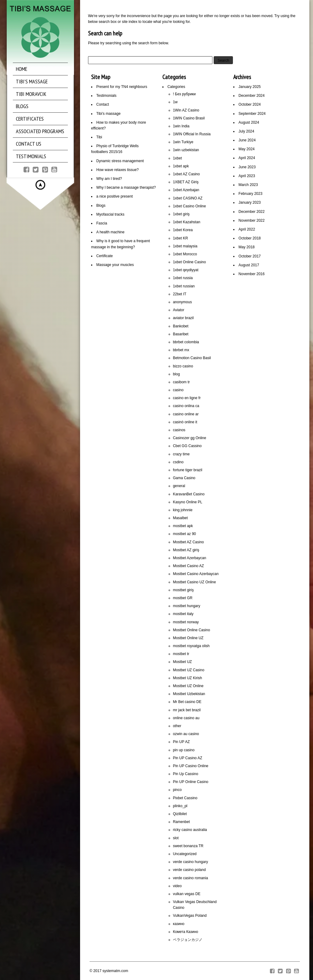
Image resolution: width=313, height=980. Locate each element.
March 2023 (248, 185)
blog (177, 374)
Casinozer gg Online (190, 438)
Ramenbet (181, 822)
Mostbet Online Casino (191, 630)
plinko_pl (180, 806)
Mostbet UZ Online (188, 686)
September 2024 (252, 114)
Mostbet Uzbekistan (189, 694)
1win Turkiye (183, 142)
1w (175, 102)
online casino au (186, 718)
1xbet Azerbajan (186, 190)
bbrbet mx (181, 350)
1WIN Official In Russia (192, 134)
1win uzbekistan (186, 150)
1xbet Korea (183, 230)
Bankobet (181, 326)
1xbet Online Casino (190, 262)
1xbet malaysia (185, 246)
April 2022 (247, 229)
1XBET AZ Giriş (186, 182)
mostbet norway (186, 622)
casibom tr (181, 382)
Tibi (99, 137)
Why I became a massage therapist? (126, 188)
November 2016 (251, 274)
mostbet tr (181, 654)
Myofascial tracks (110, 214)
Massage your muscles (115, 265)
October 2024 (250, 104)
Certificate (105, 256)
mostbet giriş (183, 590)
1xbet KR (180, 238)
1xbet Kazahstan (187, 222)
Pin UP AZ (181, 742)
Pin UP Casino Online (191, 766)
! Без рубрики (184, 94)
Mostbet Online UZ (188, 638)
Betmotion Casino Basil (192, 358)
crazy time (181, 454)
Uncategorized (185, 854)
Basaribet (181, 334)
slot (176, 838)
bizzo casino (183, 366)
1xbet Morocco (185, 254)
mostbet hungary (187, 606)
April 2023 (247, 176)
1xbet (177, 158)
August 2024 (249, 122)
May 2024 (247, 149)
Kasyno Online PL (188, 502)
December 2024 (251, 96)
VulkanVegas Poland (190, 916)
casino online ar (186, 414)
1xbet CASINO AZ (188, 198)
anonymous (182, 302)
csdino (178, 462)
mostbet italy (183, 614)
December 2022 (251, 212)
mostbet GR (183, 598)
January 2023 (250, 202)
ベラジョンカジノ (188, 940)
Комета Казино (186, 932)
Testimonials (106, 96)
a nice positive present (114, 196)
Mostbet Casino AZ (188, 566)
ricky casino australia (190, 830)
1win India (181, 126)
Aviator (179, 310)
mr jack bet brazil (187, 710)
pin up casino (184, 750)
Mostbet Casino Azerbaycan (196, 574)
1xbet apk (181, 166)
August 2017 (249, 265)
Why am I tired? (109, 179)
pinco (177, 790)
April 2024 (247, 158)
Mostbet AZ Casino (188, 542)
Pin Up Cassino (186, 774)
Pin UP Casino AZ (188, 758)
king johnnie (183, 510)
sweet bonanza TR (188, 846)
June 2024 (247, 140)
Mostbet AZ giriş (186, 550)
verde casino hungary (191, 862)
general (179, 486)
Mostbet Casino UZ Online (195, 582)
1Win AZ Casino (186, 110)
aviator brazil (183, 318)
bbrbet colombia (186, 342)
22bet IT (180, 294)
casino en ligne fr (187, 398)
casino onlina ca (186, 406)
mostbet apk (183, 526)
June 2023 (247, 167)
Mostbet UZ (182, 662)
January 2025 (250, 87)
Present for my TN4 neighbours (122, 87)
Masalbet (180, 518)
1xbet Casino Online (190, 206)
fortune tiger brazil (188, 470)
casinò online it (185, 422)
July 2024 (246, 131)
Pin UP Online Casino (191, 782)
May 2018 (247, 247)
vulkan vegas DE (187, 894)
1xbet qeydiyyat (186, 270)
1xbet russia (183, 278)
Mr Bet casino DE (187, 702)
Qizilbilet (180, 814)
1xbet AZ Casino (186, 174)
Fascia (102, 223)
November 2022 (251, 220)
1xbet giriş (181, 214)
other (177, 726)
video (177, 886)
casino (178, 390)
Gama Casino (184, 478)
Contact (103, 104)
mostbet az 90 (184, 534)
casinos (179, 430)
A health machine (110, 232)
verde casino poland (189, 870)
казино (179, 924)
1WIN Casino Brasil (189, 118)
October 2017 (250, 256)
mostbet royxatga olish (191, 646)
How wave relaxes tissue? (118, 170)
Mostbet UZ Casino (189, 670)
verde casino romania (191, 878)
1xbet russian (184, 286)
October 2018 (250, 238)
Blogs (101, 206)
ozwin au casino (186, 734)
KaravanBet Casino (189, 494)
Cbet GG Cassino (187, 446)
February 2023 (250, 194)
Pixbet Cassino (185, 798)
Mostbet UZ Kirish (188, 678)
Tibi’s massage (108, 114)
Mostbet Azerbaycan (190, 558)
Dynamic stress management (120, 161)
